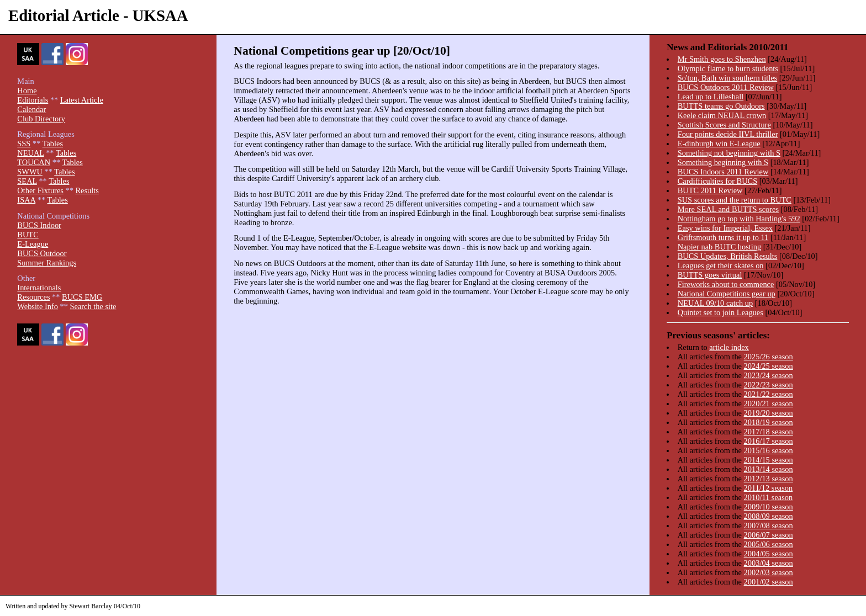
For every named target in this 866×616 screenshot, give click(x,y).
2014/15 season (769, 460)
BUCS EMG (82, 297)
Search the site (93, 306)
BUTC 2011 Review (710, 190)
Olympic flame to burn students (728, 68)
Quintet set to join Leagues (720, 312)
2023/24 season (769, 375)
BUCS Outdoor (42, 253)
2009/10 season (769, 507)
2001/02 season (769, 582)
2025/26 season (769, 357)
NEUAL (30, 153)
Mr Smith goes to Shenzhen (722, 59)
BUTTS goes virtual (710, 275)
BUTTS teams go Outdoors (721, 106)
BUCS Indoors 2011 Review (723, 172)
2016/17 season (769, 441)
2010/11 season (769, 497)
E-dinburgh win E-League (719, 144)
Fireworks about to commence (726, 284)
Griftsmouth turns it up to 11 (723, 237)
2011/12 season (769, 488)
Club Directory (41, 119)
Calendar (31, 109)
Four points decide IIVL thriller (728, 134)
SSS (24, 144)
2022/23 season (769, 385)
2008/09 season (769, 516)
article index (729, 347)
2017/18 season (769, 432)
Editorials (33, 100)
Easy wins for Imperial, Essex (725, 228)
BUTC (28, 235)
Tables (53, 144)
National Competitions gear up (727, 294)
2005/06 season (769, 544)
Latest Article (82, 100)
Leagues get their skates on (721, 265)
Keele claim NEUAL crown (722, 115)
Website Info (38, 306)
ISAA (26, 200)
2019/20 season (769, 413)
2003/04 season (769, 563)
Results (87, 190)
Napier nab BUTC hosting (719, 247)
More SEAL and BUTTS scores (728, 209)
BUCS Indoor (39, 225)
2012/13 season (769, 479)
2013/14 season (769, 469)
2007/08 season (769, 525)
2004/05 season (769, 554)
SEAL (27, 181)
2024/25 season (769, 366)
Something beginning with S (723, 162)
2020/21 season (769, 403)
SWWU (30, 172)
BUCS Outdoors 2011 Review (726, 87)
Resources (33, 297)
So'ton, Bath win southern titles (727, 78)
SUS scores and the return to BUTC (735, 200)
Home (27, 91)
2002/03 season (769, 572)
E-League (33, 244)
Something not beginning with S (729, 153)
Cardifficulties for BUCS (717, 181)
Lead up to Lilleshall (711, 97)
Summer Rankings (47, 263)
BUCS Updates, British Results (728, 256)
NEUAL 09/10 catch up (715, 303)
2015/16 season (769, 450)
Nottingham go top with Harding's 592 (739, 219)
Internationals (39, 288)
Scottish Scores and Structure (724, 125)
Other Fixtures (40, 190)
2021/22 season (769, 394)
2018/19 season (769, 422)
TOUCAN (34, 162)
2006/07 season (769, 535)
